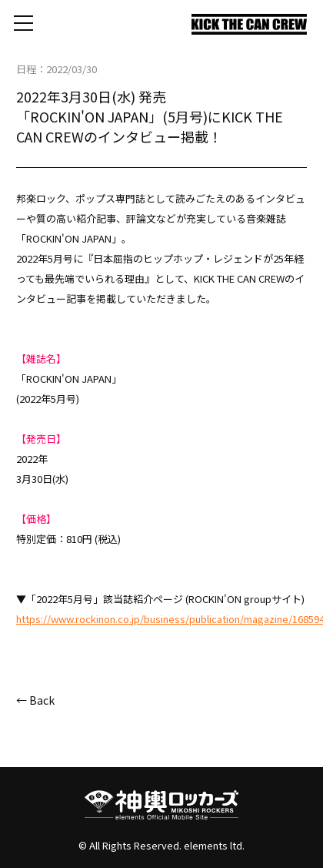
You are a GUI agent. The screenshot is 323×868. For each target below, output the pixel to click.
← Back (35, 700)
